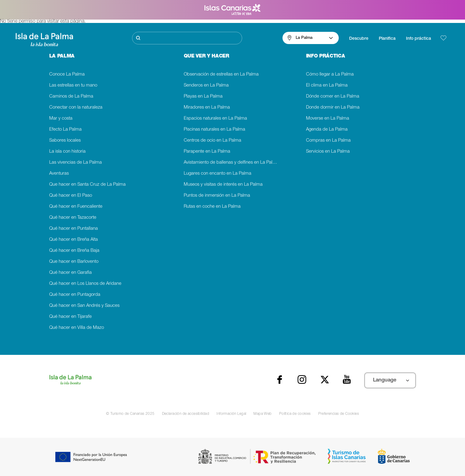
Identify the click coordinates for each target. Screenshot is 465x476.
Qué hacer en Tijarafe (70, 317)
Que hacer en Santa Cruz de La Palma (87, 185)
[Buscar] (187, 38)
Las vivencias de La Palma (76, 163)
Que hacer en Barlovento (74, 262)
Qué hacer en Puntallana (74, 229)
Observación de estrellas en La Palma (221, 74)
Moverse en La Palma (328, 119)
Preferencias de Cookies (339, 414)
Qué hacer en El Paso (71, 196)
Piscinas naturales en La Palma (214, 130)
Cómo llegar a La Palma (330, 74)
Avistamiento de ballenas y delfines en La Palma (231, 163)
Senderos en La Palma (206, 86)
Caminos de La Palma (71, 97)
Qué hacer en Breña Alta (74, 240)
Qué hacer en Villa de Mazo (77, 328)
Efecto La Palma (65, 130)
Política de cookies (295, 414)
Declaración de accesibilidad (186, 414)
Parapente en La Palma (207, 152)
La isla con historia (67, 152)
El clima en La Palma (327, 86)
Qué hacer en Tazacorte (73, 218)
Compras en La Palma (328, 141)
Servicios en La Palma (328, 152)
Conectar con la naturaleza (76, 108)
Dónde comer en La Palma (333, 97)
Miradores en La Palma (207, 108)
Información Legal (231, 414)
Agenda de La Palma (327, 130)
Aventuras (59, 174)
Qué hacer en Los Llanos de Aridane (85, 284)
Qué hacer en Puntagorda (75, 295)
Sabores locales (65, 141)
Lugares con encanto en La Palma (218, 174)
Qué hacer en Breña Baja (74, 251)
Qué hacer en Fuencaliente (76, 207)
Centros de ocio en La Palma (212, 141)
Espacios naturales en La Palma (215, 119)
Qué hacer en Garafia (70, 273)
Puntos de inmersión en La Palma (217, 196)
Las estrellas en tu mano (73, 86)
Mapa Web (262, 414)
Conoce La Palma (67, 74)
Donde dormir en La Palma (333, 108)
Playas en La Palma (203, 97)
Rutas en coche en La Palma (212, 207)
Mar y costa (61, 119)
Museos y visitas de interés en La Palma (223, 185)
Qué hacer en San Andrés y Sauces (84, 306)
